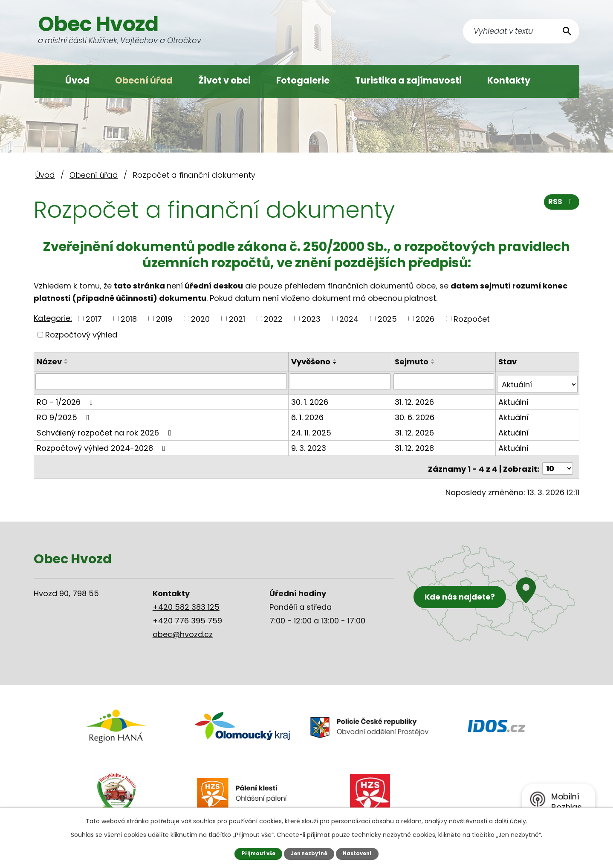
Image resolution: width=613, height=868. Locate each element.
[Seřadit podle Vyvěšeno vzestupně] (336, 360)
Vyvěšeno (312, 362)
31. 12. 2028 (415, 445)
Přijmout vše (255, 853)
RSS (561, 205)
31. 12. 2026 (415, 399)
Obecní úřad (144, 80)
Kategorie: (53, 318)
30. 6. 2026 (415, 414)
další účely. (511, 821)
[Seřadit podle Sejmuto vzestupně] (434, 360)
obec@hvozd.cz (183, 628)
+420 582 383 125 (186, 601)
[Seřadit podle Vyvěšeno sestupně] (336, 363)
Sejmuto (412, 362)
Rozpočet (472, 319)
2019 (164, 319)
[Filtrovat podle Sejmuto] (444, 381)
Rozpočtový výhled (81, 335)
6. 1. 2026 (309, 414)
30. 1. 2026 (311, 399)
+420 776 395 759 (187, 614)
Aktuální (514, 399)
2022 (273, 319)
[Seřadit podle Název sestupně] (67, 363)
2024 (349, 319)
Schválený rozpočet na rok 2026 (106, 429)
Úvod (77, 80)
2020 (200, 319)
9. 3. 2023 (310, 445)
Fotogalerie (303, 80)
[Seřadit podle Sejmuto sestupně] (434, 363)
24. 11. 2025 (312, 429)
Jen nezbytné (310, 853)
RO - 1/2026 (67, 399)
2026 (425, 319)
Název (49, 362)
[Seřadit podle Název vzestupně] (67, 360)
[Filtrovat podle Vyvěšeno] (341, 381)
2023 (311, 319)
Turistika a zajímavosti (408, 80)
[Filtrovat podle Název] (162, 381)
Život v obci (224, 80)
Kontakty (509, 80)
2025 (387, 319)
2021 (237, 319)
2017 (94, 319)
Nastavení (361, 853)
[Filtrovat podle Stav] (538, 381)
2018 (129, 319)
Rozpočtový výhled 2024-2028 (103, 445)
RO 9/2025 (65, 414)
